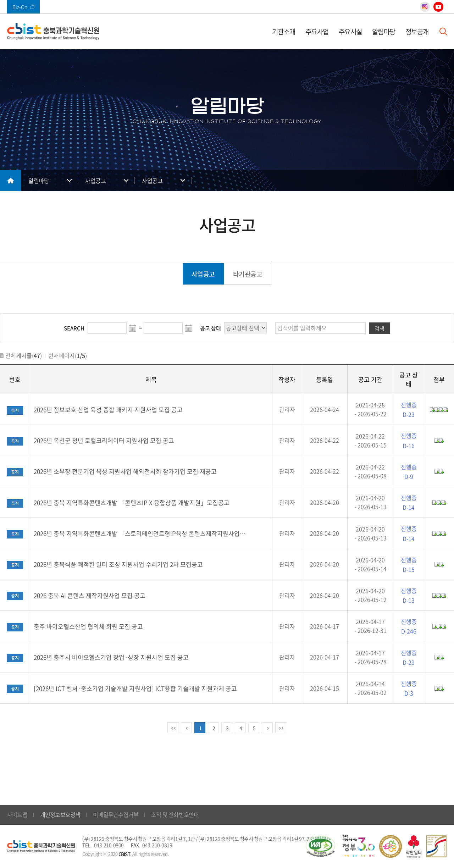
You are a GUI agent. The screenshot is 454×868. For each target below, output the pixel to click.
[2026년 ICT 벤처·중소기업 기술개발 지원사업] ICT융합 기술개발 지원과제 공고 (135, 688)
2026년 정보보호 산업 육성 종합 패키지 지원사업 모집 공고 (108, 410)
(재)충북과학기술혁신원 (53, 32)
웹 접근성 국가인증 (320, 846)
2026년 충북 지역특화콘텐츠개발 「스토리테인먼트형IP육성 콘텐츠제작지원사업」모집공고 (142, 533)
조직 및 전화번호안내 (175, 814)
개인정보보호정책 (60, 814)
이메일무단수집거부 (116, 814)
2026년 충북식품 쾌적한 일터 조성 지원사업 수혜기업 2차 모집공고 (118, 564)
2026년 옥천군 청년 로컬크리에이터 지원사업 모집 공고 (104, 440)
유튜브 (438, 7)
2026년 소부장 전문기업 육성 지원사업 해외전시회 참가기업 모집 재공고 (125, 471)
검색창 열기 (443, 32)
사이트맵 (17, 814)
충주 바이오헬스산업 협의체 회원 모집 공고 (88, 626)
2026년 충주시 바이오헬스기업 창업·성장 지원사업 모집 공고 (111, 657)
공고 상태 (211, 328)
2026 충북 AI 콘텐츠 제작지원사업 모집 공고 (90, 595)
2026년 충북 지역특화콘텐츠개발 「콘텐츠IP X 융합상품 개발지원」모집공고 (132, 502)
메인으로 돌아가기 (11, 181)
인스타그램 (425, 7)
